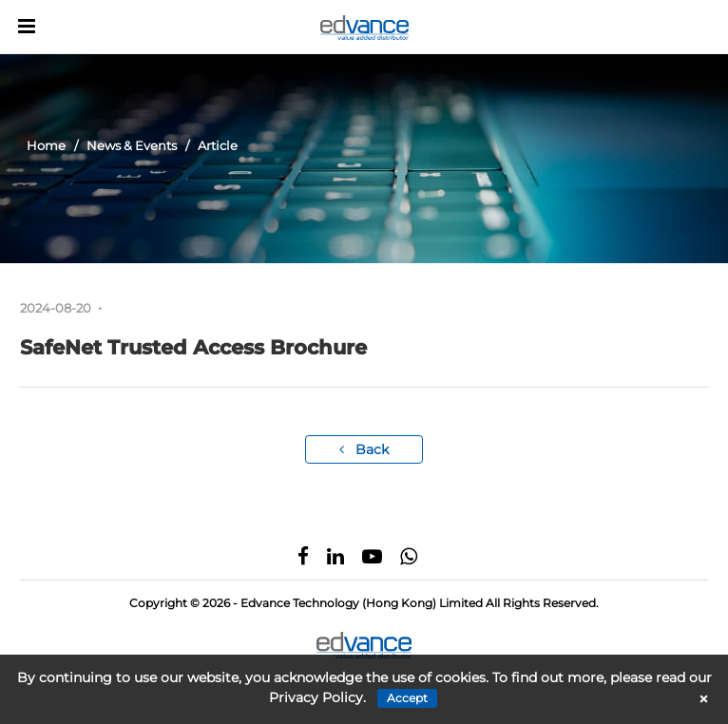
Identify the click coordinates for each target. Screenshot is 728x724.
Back (364, 449)
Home (46, 145)
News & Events (132, 145)
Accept (407, 698)
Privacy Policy (316, 697)
